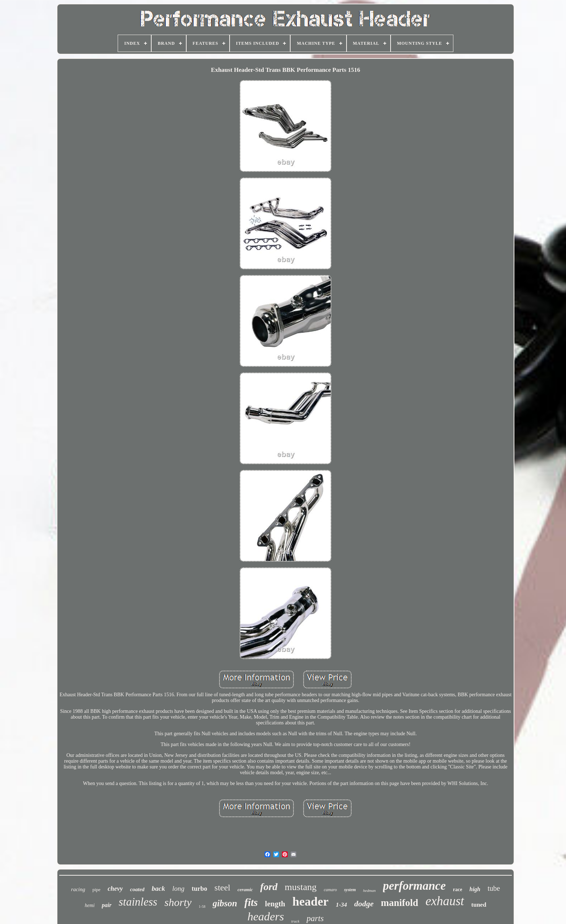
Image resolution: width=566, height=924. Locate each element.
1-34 (341, 905)
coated (137, 889)
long (178, 888)
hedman (369, 890)
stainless (138, 902)
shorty (178, 902)
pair (107, 905)
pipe (96, 890)
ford (269, 887)
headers (265, 916)
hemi (90, 905)
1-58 (202, 906)
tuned (479, 905)
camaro (330, 890)
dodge (364, 904)
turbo (199, 889)
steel (222, 888)
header (310, 901)
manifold (400, 903)
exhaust (445, 901)
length (275, 904)
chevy (115, 889)
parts (315, 918)
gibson (225, 903)
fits (251, 902)
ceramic (245, 890)
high (475, 889)
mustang (301, 887)
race (458, 890)
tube (494, 888)
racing (78, 889)
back (158, 888)
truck (295, 921)
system (350, 890)
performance (414, 886)
